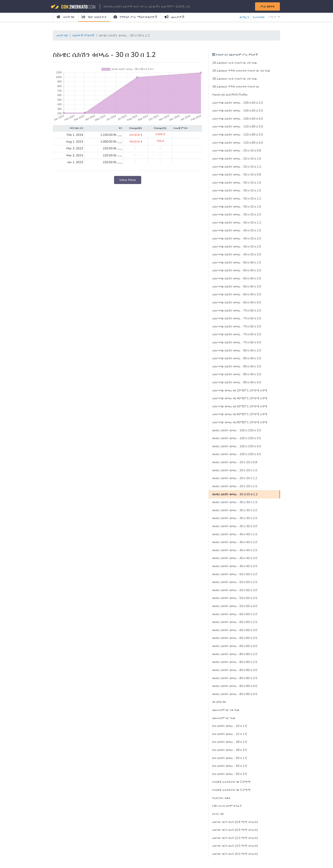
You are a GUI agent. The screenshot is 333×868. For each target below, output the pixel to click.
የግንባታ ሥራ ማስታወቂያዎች (135, 17)
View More (128, 180)
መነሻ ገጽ (66, 17)
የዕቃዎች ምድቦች (83, 35)
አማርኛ (274, 17)
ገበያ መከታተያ (94, 17)
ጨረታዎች (175, 17)
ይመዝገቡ (259, 17)
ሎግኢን (244, 17)
